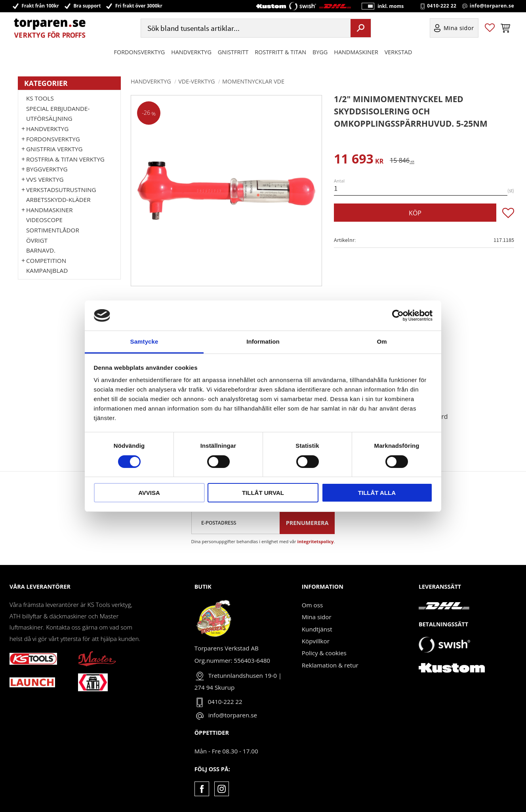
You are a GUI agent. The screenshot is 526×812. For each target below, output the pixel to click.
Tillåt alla (377, 493)
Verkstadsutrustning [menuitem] (61, 190)
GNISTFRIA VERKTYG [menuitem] (54, 149)
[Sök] (361, 29)
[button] (490, 29)
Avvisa (149, 493)
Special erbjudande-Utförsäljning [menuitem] (58, 114)
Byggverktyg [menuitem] (47, 169)
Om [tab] (382, 341)
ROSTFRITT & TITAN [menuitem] (280, 53)
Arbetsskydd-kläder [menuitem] (58, 200)
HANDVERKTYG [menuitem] (191, 53)
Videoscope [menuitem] (44, 220)
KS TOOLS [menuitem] (40, 98)
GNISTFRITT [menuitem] (233, 53)
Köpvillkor (316, 641)
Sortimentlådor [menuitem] (53, 230)
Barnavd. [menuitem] (41, 250)
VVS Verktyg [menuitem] (45, 179)
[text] (359, 160)
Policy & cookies (324, 653)
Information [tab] (263, 341)
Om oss (312, 605)
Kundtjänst (317, 629)
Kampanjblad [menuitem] (47, 270)
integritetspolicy (316, 541)
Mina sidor (317, 617)
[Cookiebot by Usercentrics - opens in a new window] (398, 316)
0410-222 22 (442, 6)
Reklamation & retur (330, 665)
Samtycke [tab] (144, 341)
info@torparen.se (492, 6)
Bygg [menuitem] (320, 53)
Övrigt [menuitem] (37, 240)
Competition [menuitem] (46, 261)
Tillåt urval (263, 493)
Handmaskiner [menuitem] (356, 53)
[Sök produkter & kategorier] (245, 29)
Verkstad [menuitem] (398, 53)
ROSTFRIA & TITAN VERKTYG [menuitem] (65, 159)
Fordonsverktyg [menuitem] (140, 53)
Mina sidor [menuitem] (459, 29)
